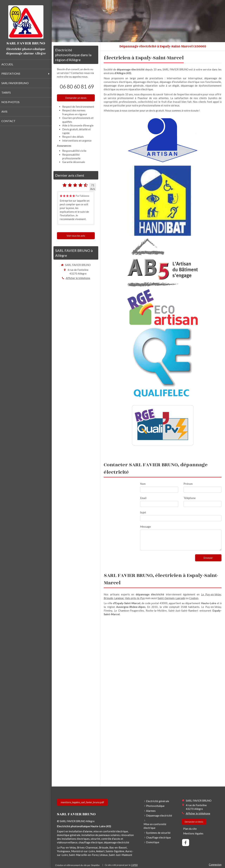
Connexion (215, 864)
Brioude (108, 598)
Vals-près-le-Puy (135, 598)
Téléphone (190, 498)
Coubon (194, 598)
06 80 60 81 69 (77, 86)
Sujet (143, 512)
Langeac (119, 598)
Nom (143, 484)
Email (143, 498)
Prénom (188, 484)
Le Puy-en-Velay (211, 594)
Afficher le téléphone (78, 278)
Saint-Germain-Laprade (171, 598)
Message (145, 527)
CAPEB (134, 865)
